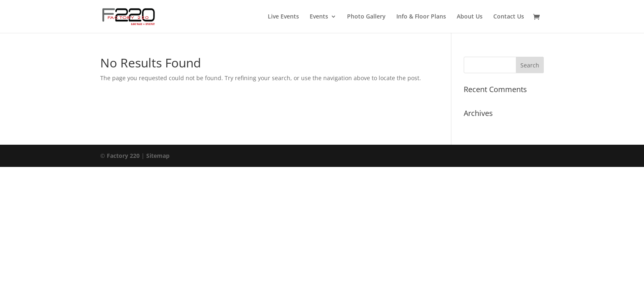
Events (319, 17)
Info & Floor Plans (421, 17)
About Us (470, 17)
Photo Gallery (366, 17)
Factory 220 (124, 156)
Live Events (283, 17)
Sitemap (158, 156)
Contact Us (509, 17)
